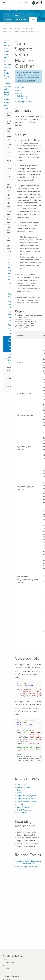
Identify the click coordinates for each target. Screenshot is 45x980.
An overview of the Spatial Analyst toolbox (7, 50)
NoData (19, 793)
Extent (19, 790)
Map (29, 15)
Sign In (25, 3)
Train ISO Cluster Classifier (9, 316)
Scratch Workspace (24, 810)
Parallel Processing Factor (26, 801)
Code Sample (22, 96)
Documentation (9, 963)
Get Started (19, 15)
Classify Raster (9, 285)
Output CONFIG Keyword (26, 796)
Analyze (8, 19)
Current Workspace (24, 787)
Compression (21, 784)
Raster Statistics (23, 807)
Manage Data (21, 19)
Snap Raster (21, 813)
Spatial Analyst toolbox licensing (7, 104)
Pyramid (20, 804)
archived (19, 75)
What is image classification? (27, 867)
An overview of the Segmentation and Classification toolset (9, 269)
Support (6, 968)
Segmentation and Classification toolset (26, 31)
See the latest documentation (26, 81)
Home (7, 15)
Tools (33, 19)
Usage (19, 90)
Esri (37, 3)
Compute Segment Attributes (9, 294)
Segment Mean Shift (9, 304)
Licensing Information (25, 102)
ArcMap (10, 10)
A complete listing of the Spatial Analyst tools (7, 70)
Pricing (5, 965)
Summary (20, 87)
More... (7, 24)
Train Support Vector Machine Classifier (9, 344)
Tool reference (15, 28)
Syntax (19, 93)
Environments (22, 99)
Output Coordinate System (26, 799)
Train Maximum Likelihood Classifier (9, 329)
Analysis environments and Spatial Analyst (7, 89)
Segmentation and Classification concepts (9, 359)
